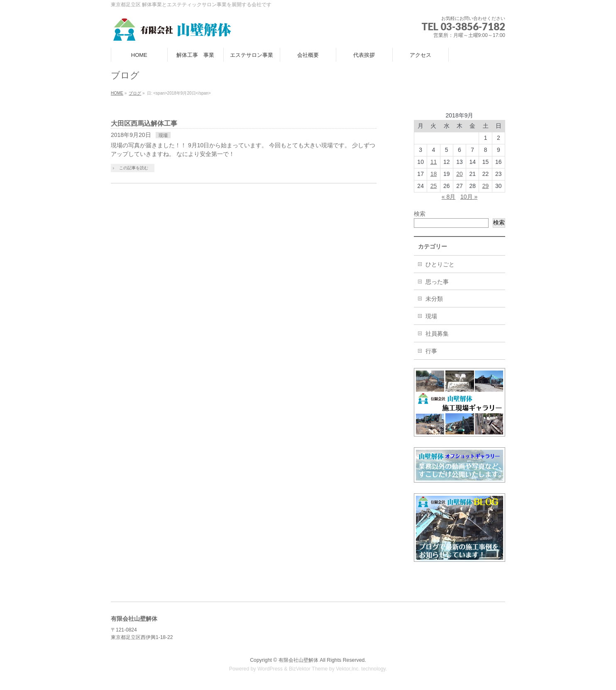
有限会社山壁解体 (298, 660)
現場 (163, 135)
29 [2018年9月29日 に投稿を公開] (486, 186)
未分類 (434, 299)
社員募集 (437, 334)
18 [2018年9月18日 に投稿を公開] (434, 174)
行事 (431, 351)
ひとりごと (440, 264)
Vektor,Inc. (348, 669)
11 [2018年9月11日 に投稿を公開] (434, 162)
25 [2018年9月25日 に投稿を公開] (434, 186)
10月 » (469, 197)
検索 (420, 214)
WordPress (270, 669)
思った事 (437, 282)
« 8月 (449, 197)
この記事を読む (134, 168)
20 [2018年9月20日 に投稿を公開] (460, 174)
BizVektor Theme (308, 669)
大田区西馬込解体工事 (144, 123)
